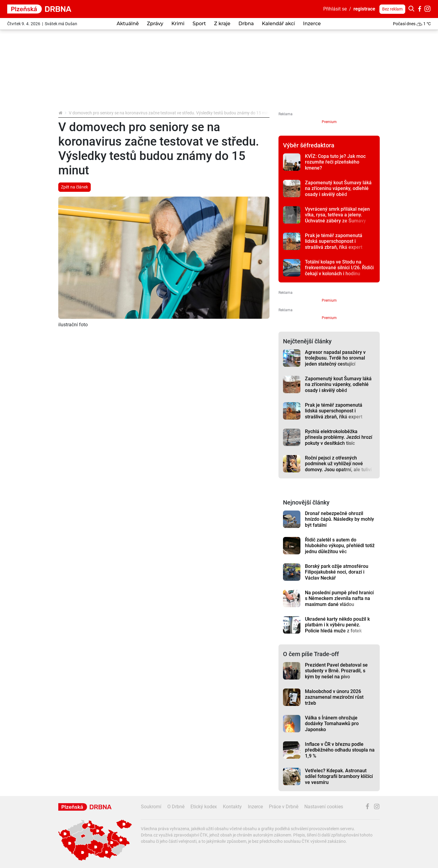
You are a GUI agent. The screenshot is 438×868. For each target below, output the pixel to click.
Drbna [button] (246, 24)
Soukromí (151, 807)
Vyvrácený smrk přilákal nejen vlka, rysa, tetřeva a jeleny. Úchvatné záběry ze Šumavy (337, 215)
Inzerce (312, 24)
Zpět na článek (75, 187)
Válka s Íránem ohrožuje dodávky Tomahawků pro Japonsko (332, 724)
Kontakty (232, 807)
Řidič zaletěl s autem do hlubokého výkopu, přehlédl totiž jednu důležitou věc (340, 546)
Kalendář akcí (278, 24)
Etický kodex (204, 807)
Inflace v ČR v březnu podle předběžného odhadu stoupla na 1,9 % (340, 750)
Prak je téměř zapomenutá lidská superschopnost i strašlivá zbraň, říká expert (334, 241)
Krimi (178, 24)
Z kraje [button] (222, 24)
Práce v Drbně (284, 807)
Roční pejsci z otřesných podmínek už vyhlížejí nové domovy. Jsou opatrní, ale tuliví (338, 464)
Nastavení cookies (324, 807)
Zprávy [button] (155, 24)
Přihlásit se (335, 9)
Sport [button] (199, 24)
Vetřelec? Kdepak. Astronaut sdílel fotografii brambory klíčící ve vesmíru (339, 776)
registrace (365, 9)
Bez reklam (392, 9)
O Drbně (176, 807)
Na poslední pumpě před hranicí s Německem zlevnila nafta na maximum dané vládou (339, 598)
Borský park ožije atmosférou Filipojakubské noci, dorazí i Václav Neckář (337, 572)
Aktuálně (128, 24)
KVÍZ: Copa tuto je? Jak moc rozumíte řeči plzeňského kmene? (335, 162)
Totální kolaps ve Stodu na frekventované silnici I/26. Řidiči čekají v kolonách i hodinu (339, 268)
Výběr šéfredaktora (309, 145)
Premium (329, 122)
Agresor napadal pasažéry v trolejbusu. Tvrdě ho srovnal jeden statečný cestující (335, 358)
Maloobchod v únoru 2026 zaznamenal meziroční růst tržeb (334, 697)
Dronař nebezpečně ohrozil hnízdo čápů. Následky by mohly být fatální (339, 519)
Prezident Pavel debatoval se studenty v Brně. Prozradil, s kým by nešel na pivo (336, 671)
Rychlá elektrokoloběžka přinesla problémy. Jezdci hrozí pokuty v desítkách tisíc (339, 437)
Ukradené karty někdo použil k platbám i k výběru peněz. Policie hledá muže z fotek (337, 625)
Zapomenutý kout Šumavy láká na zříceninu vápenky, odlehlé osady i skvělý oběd (338, 188)
